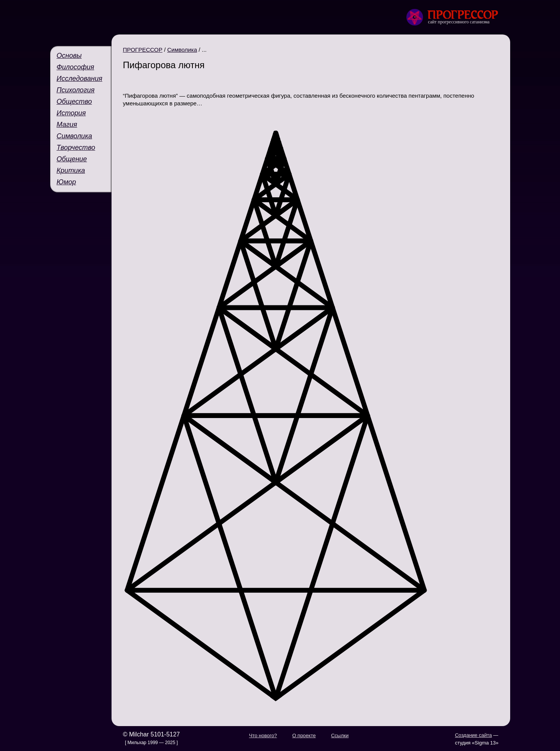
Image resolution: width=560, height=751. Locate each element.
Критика (71, 171)
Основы (69, 56)
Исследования (80, 79)
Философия (76, 67)
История (71, 113)
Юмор (67, 182)
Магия (67, 125)
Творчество (76, 148)
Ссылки (340, 735)
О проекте (304, 735)
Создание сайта (473, 735)
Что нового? (263, 735)
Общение (72, 159)
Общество (74, 102)
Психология (76, 90)
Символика (75, 136)
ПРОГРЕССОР (143, 50)
